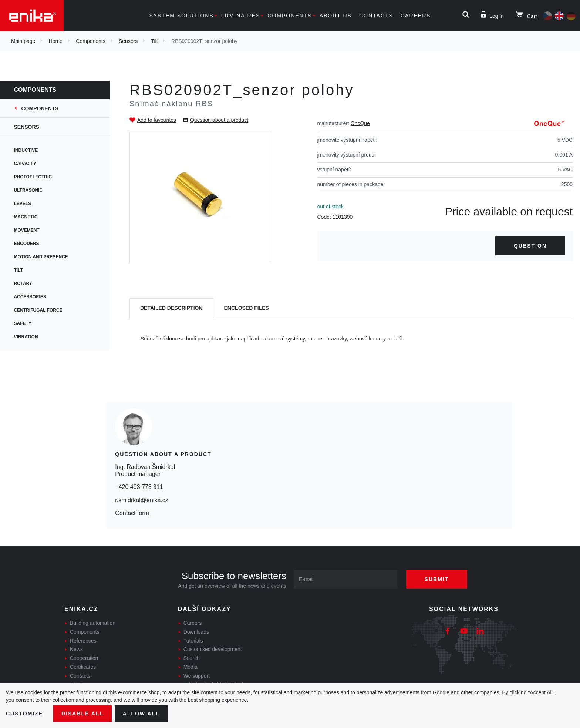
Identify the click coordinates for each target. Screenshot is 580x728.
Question (530, 246)
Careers (416, 16)
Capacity (26, 164)
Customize (24, 714)
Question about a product (219, 120)
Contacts (376, 16)
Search (192, 658)
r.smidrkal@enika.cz (141, 500)
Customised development (213, 649)
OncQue (360, 123)
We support (197, 676)
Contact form (132, 513)
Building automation (93, 623)
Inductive (27, 150)
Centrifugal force (39, 310)
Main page (23, 41)
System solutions (181, 16)
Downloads (196, 632)
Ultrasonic (29, 190)
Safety (23, 323)
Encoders (27, 244)
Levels (23, 204)
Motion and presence (42, 257)
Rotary (24, 284)
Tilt (154, 41)
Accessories (31, 297)
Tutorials (193, 641)
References (83, 641)
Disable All (82, 714)
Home (56, 41)
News (76, 649)
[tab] (171, 308)
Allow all (141, 714)
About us (336, 16)
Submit (437, 579)
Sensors (128, 41)
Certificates (83, 667)
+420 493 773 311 (139, 487)
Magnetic (27, 217)
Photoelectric (34, 177)
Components (290, 16)
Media (190, 667)
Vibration (27, 337)
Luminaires (241, 16)
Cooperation (84, 658)
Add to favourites (157, 120)
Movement (28, 230)
